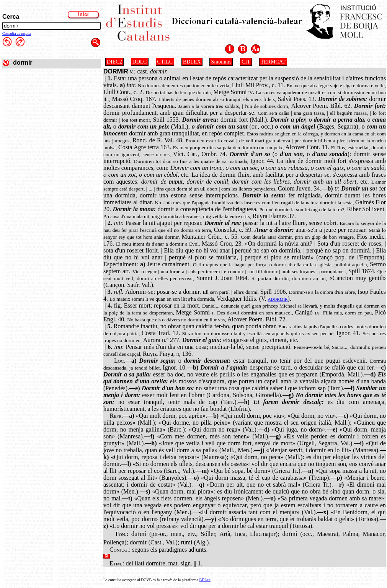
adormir (278, 299)
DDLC (140, 62)
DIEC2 (114, 62)
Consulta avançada (17, 33)
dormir (23, 63)
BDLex (205, 580)
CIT (246, 62)
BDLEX (192, 62)
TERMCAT (273, 62)
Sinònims (221, 62)
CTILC (165, 62)
